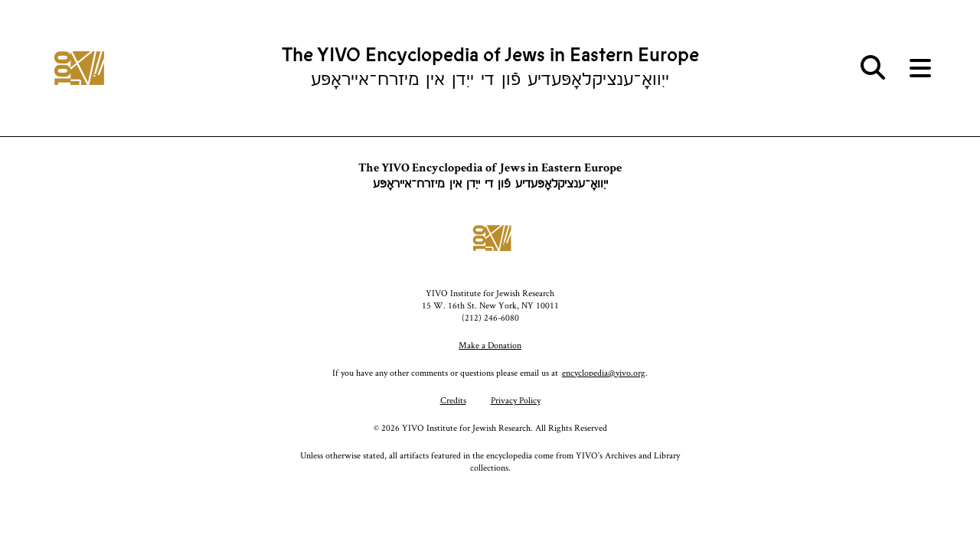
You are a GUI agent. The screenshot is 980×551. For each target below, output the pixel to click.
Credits (453, 400)
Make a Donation (490, 345)
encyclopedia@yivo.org (604, 372)
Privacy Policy (516, 400)
